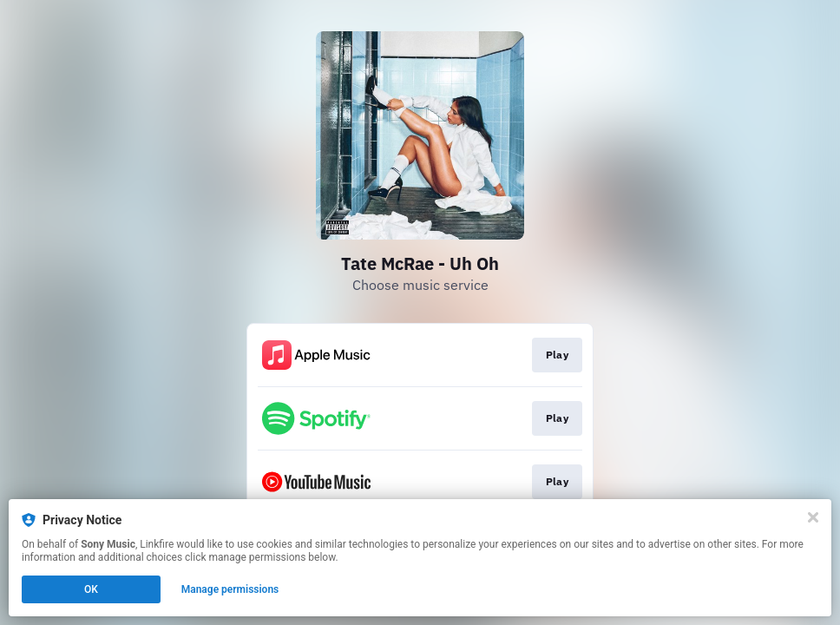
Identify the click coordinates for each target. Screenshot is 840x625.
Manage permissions (230, 589)
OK (91, 589)
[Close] (813, 517)
